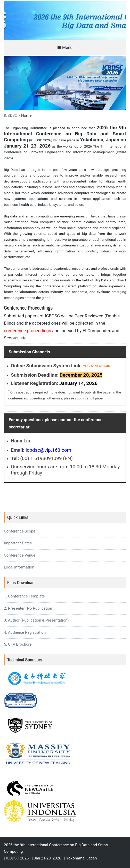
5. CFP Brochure (18, 644)
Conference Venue (20, 555)
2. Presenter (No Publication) (29, 608)
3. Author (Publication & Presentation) (36, 620)
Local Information (19, 567)
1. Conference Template (24, 596)
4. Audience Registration (25, 632)
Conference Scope (20, 531)
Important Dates (18, 543)
